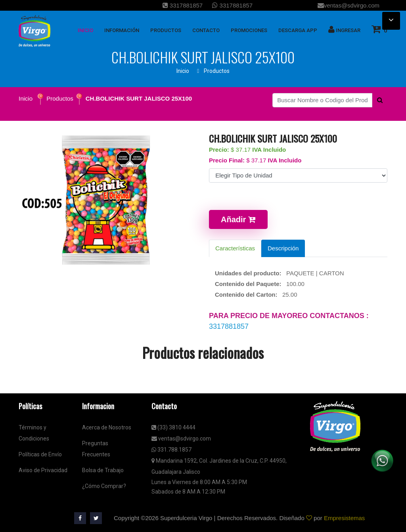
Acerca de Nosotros (107, 427)
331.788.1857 (171, 450)
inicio (85, 30)
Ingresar (344, 29)
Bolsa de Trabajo (103, 470)
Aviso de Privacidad (43, 470)
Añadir (238, 219)
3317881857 (183, 5)
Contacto (206, 30)
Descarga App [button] (298, 30)
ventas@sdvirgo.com (349, 5)
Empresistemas (344, 518)
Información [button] (122, 30)
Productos (217, 71)
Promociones (249, 30)
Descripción (283, 248)
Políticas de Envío (40, 454)
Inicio (183, 71)
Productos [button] (166, 30)
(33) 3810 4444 (173, 427)
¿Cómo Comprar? (104, 486)
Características (235, 248)
